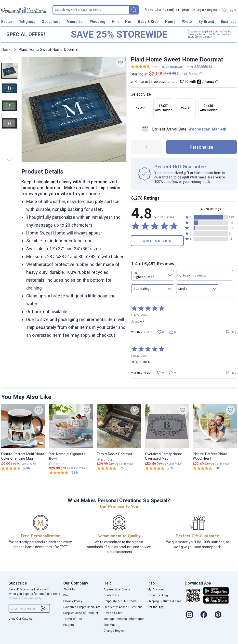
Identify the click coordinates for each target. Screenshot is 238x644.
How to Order (113, 613)
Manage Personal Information (124, 619)
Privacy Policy (73, 601)
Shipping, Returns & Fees (165, 601)
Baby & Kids (148, 22)
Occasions (51, 22)
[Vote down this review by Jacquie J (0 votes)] (172, 332)
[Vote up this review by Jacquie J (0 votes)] (160, 332)
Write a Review (157, 241)
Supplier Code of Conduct (81, 613)
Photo (187, 22)
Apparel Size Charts (117, 589)
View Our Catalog (21, 619)
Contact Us (111, 595)
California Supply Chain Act (82, 607)
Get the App (155, 607)
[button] (211, 217)
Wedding (98, 22)
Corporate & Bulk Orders (120, 601)
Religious (27, 22)
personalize (201, 147)
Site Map (109, 625)
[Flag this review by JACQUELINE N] (231, 373)
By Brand (206, 22)
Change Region (114, 631)
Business (229, 22)
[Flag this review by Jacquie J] (231, 332)
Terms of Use (73, 619)
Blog (66, 595)
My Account (156, 589)
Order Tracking (158, 595)
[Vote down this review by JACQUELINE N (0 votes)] (172, 373)
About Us (70, 589)
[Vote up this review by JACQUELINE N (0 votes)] (160, 373)
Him (115, 22)
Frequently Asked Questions (123, 607)
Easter (7, 22)
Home (170, 22)
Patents (69, 625)
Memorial (75, 22)
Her (128, 22)
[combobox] (153, 275)
